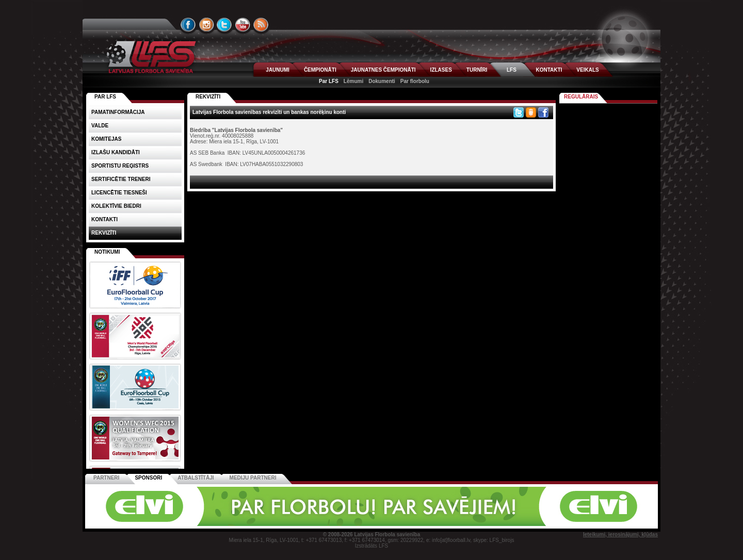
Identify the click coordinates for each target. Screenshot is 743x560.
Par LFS (329, 81)
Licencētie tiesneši (119, 193)
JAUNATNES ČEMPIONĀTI (383, 70)
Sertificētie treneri (121, 179)
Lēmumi (353, 81)
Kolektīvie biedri (116, 206)
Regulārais (581, 97)
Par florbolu (415, 81)
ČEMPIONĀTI (320, 70)
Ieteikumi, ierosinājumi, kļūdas (620, 534)
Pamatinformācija (118, 112)
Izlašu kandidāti (116, 152)
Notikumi (107, 252)
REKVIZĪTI (208, 97)
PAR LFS (105, 97)
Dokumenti (382, 81)
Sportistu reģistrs (120, 166)
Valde (100, 126)
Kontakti (104, 219)
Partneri (106, 478)
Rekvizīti (104, 233)
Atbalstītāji (196, 478)
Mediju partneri (253, 478)
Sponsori (148, 478)
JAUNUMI (278, 70)
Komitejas (106, 139)
